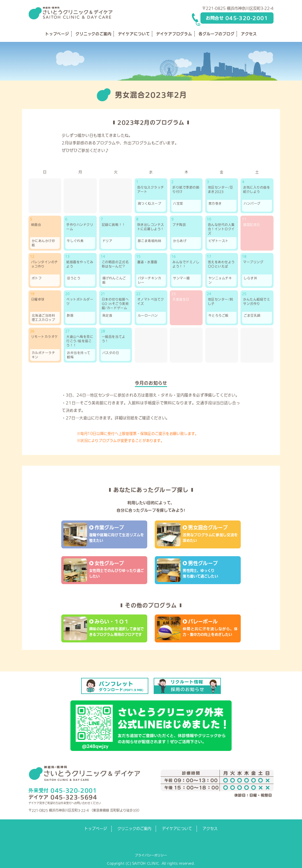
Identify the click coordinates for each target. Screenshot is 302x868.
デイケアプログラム (174, 34)
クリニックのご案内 (94, 34)
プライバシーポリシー (151, 855)
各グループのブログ (217, 34)
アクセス (249, 34)
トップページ (57, 34)
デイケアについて (134, 34)
